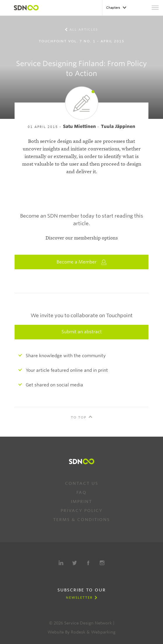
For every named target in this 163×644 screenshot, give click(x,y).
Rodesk (78, 632)
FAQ (81, 492)
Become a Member (82, 262)
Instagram (102, 563)
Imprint (81, 501)
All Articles (84, 29)
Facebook (88, 563)
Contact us (82, 483)
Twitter (75, 563)
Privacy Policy (82, 511)
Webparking (103, 632)
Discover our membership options (82, 238)
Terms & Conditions (81, 520)
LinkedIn (61, 563)
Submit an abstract (82, 332)
